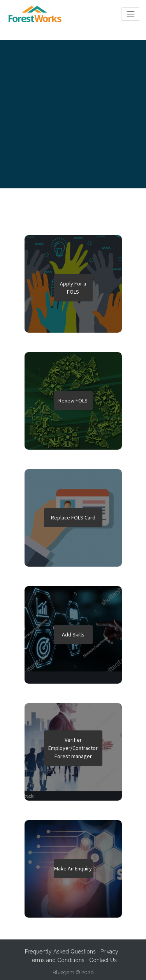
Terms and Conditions (57, 960)
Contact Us (103, 960)
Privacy (109, 952)
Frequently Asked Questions (60, 952)
